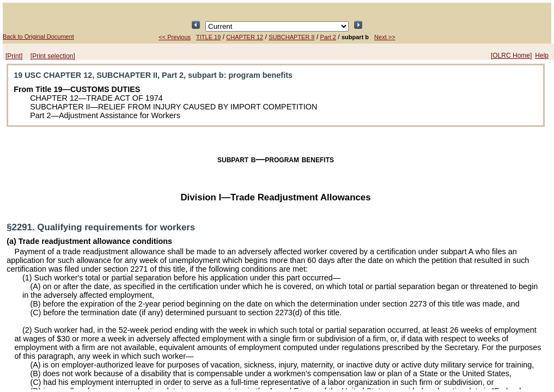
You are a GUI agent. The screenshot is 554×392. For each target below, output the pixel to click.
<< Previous (175, 37)
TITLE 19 (208, 37)
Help (542, 56)
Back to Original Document (38, 36)
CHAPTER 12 (245, 37)
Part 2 (328, 37)
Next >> (385, 37)
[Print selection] (53, 56)
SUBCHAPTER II (291, 37)
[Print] (14, 56)
